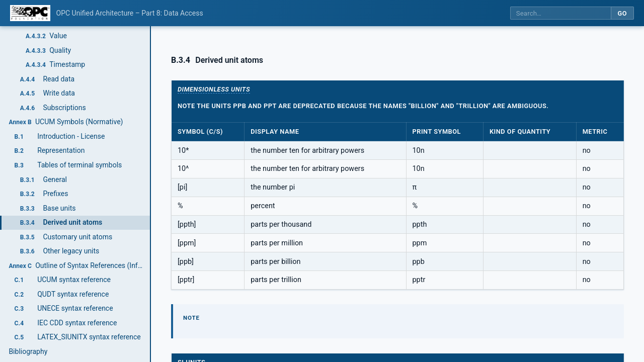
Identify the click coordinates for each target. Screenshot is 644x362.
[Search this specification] (560, 13)
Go (622, 13)
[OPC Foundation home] (30, 13)
